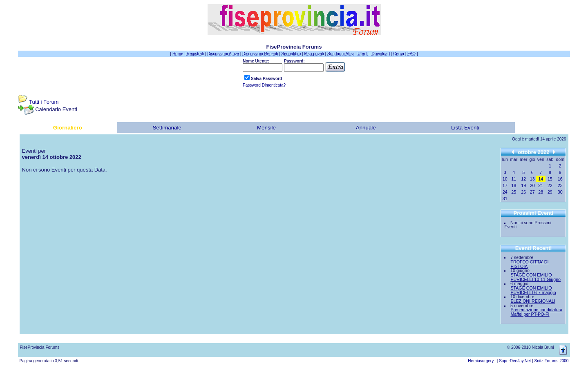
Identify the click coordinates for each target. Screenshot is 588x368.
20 (532, 185)
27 (532, 192)
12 (523, 179)
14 (541, 179)
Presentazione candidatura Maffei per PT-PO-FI (536, 312)
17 (505, 185)
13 (532, 179)
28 (541, 192)
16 (560, 179)
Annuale (366, 128)
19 (523, 185)
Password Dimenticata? (264, 85)
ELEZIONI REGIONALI (533, 301)
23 (560, 185)
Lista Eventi (465, 128)
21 (541, 185)
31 (505, 198)
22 (550, 185)
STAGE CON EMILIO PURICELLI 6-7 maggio (533, 290)
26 (523, 192)
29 (550, 192)
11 (514, 179)
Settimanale (167, 128)
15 (550, 179)
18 (514, 185)
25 (514, 192)
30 (560, 192)
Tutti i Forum (44, 102)
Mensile (266, 128)
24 (505, 192)
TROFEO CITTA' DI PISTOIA (529, 264)
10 (505, 179)
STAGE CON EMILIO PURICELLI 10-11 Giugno (535, 277)
